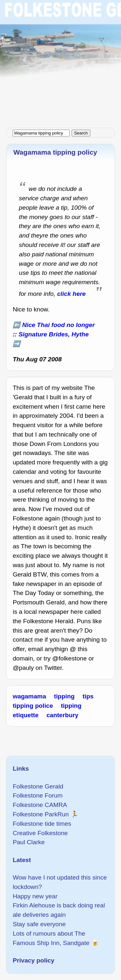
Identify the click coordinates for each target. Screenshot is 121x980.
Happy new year (35, 896)
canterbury (62, 715)
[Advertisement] (60, 61)
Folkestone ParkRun (41, 814)
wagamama (29, 696)
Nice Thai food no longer (59, 325)
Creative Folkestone (40, 833)
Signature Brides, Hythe (54, 334)
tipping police (33, 706)
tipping (64, 696)
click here (71, 294)
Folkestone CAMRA (40, 805)
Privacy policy (33, 960)
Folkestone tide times (42, 824)
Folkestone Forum (38, 795)
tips (88, 696)
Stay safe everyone (39, 924)
